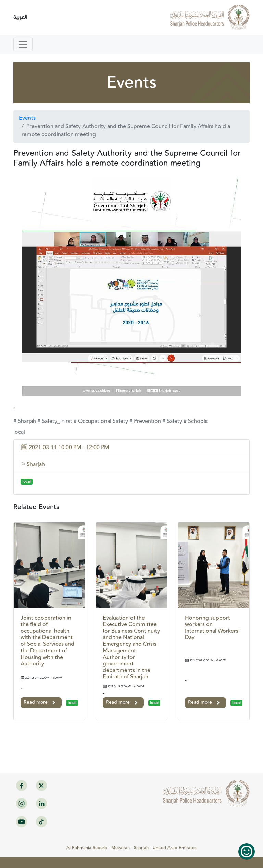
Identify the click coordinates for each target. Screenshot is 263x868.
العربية (20, 17)
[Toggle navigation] (23, 44)
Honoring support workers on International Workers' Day (212, 628)
